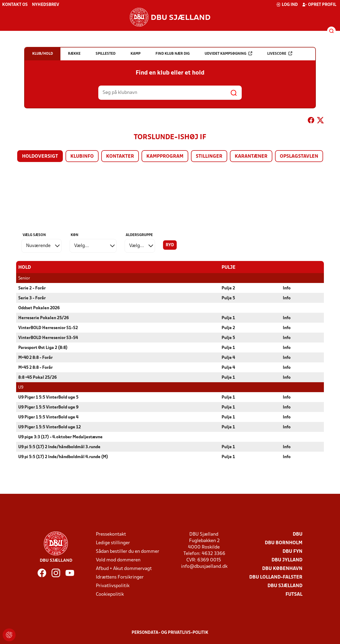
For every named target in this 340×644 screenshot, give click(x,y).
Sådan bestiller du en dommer (128, 551)
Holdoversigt (40, 157)
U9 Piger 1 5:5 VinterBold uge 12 (50, 427)
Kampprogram (165, 157)
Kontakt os (15, 5)
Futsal (294, 594)
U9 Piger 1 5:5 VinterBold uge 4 (48, 417)
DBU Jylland (287, 560)
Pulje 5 (228, 298)
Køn (75, 235)
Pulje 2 (228, 288)
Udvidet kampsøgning (228, 54)
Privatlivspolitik (113, 586)
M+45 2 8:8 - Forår (35, 367)
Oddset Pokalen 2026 (39, 308)
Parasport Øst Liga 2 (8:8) (43, 348)
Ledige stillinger (113, 543)
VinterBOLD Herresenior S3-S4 (48, 338)
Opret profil (319, 5)
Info (287, 288)
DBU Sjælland (285, 586)
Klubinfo (82, 157)
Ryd (170, 245)
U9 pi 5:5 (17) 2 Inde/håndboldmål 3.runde (59, 447)
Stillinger (209, 157)
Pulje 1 (228, 318)
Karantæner (251, 157)
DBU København (282, 568)
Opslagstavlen (299, 157)
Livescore (280, 54)
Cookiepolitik (110, 594)
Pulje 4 (228, 358)
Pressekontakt (111, 534)
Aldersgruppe (139, 235)
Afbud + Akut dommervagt (124, 568)
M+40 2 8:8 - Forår (35, 358)
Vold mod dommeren (118, 560)
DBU (298, 534)
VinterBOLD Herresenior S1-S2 (48, 328)
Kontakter (120, 157)
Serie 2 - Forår (32, 288)
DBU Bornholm (284, 543)
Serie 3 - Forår (32, 298)
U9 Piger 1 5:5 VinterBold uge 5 (48, 397)
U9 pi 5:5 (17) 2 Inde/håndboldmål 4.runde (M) (63, 457)
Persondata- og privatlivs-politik (170, 632)
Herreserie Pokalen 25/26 (44, 318)
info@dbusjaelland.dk (204, 566)
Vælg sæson (34, 235)
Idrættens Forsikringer (120, 577)
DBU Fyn (292, 551)
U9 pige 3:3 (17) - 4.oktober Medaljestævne (60, 437)
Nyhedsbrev (46, 5)
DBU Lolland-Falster (276, 577)
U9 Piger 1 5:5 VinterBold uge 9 (48, 407)
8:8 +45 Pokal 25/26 (37, 377)
